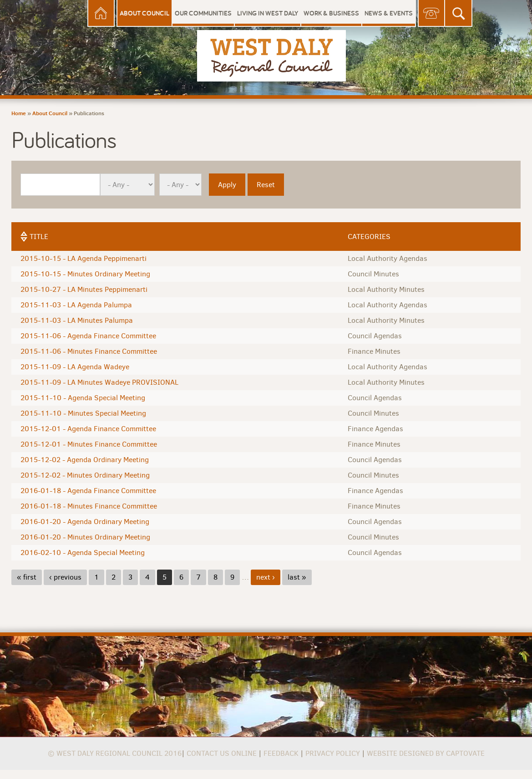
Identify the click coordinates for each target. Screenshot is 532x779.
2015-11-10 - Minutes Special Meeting (83, 413)
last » (297, 577)
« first (27, 577)
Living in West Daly (268, 13)
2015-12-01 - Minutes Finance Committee (89, 444)
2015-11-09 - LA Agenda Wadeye (75, 367)
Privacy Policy (333, 753)
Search (459, 13)
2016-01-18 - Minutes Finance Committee (89, 506)
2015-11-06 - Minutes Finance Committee (89, 351)
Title (39, 237)
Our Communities (203, 13)
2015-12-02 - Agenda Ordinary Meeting (85, 460)
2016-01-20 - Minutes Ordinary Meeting (85, 537)
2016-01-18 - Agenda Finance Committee (88, 491)
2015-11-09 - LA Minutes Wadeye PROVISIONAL (99, 382)
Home (101, 13)
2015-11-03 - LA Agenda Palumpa (76, 305)
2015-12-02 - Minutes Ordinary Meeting (85, 475)
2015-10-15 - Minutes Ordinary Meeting (85, 274)
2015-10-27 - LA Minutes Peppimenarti (84, 289)
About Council (144, 13)
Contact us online (222, 753)
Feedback (281, 753)
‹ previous (65, 577)
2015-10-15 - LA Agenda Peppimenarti (84, 258)
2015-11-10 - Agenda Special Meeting (83, 398)
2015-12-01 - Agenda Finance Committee (88, 429)
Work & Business (331, 13)
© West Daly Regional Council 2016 (115, 753)
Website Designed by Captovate (426, 753)
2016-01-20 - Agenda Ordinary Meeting (85, 522)
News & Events (389, 13)
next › (266, 577)
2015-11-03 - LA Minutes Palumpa (77, 320)
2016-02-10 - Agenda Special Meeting (83, 552)
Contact (431, 13)
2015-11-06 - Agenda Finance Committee (88, 336)
